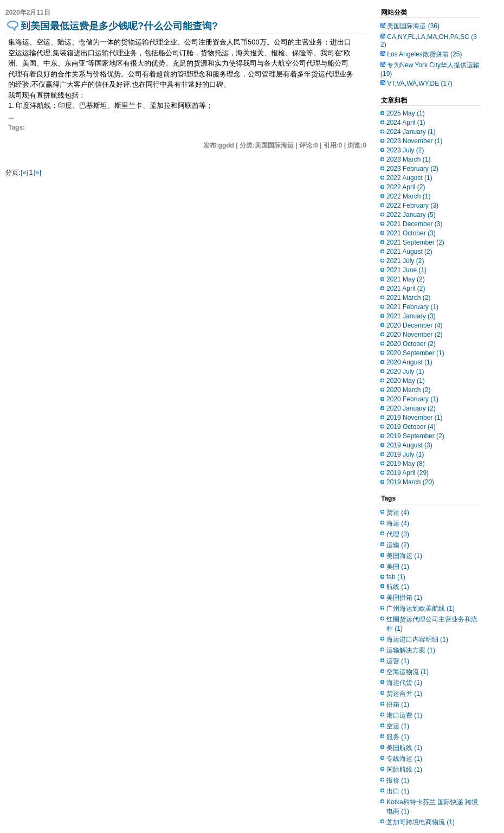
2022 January (411, 215)
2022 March (408, 196)
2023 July (405, 150)
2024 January (411, 132)
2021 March (408, 298)
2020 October (411, 344)
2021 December (414, 224)
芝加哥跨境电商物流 (421, 822)
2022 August (409, 178)
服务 (398, 737)
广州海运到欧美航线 (421, 608)
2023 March (408, 159)
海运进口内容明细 (417, 639)
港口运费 (404, 715)
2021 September (415, 242)
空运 (398, 726)
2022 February (412, 206)
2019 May (406, 464)
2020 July (405, 371)
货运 (398, 512)
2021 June (406, 270)
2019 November (414, 418)
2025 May (406, 113)
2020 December (414, 325)
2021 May (406, 279)
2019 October (411, 427)
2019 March (410, 482)
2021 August (409, 252)
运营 (398, 661)
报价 (398, 780)
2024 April (406, 123)
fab (396, 577)
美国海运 (404, 556)
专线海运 (404, 759)
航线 (398, 587)
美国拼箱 (404, 598)
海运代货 (404, 683)
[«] (24, 172)
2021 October (411, 233)
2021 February (412, 307)
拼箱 (398, 704)
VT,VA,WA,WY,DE (419, 84)
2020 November (414, 335)
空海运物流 (408, 672)
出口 (398, 791)
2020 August (409, 362)
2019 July (405, 454)
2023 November (414, 141)
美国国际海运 (413, 26)
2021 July (405, 261)
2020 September (415, 353)
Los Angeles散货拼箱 (424, 54)
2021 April (406, 289)
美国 (398, 567)
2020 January (411, 408)
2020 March (408, 390)
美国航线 (404, 748)
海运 (398, 523)
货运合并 (404, 694)
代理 (398, 534)
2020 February (412, 399)
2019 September (415, 436)
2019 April (408, 473)
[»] (37, 172)
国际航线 (404, 770)
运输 (398, 545)
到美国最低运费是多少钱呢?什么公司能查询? (119, 26)
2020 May (406, 381)
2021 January (411, 316)
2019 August (409, 445)
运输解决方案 (411, 650)
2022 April (406, 187)
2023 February (412, 169)
